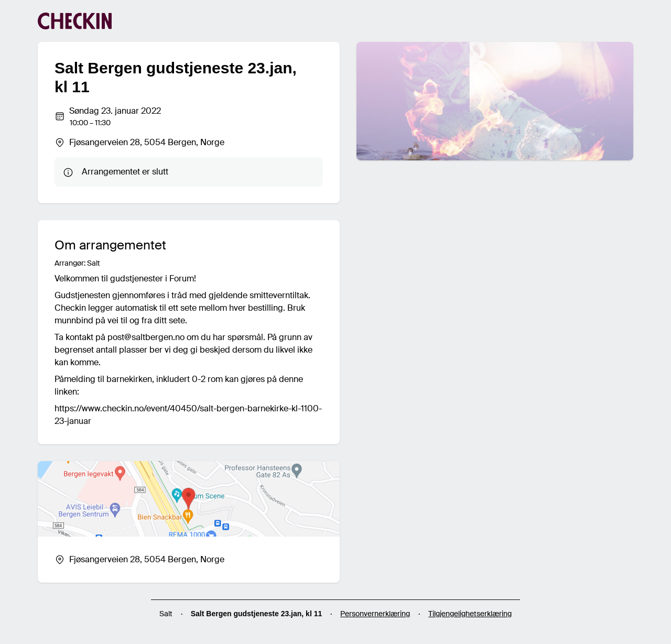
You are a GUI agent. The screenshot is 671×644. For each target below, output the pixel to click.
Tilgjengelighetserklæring (470, 614)
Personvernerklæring (375, 614)
